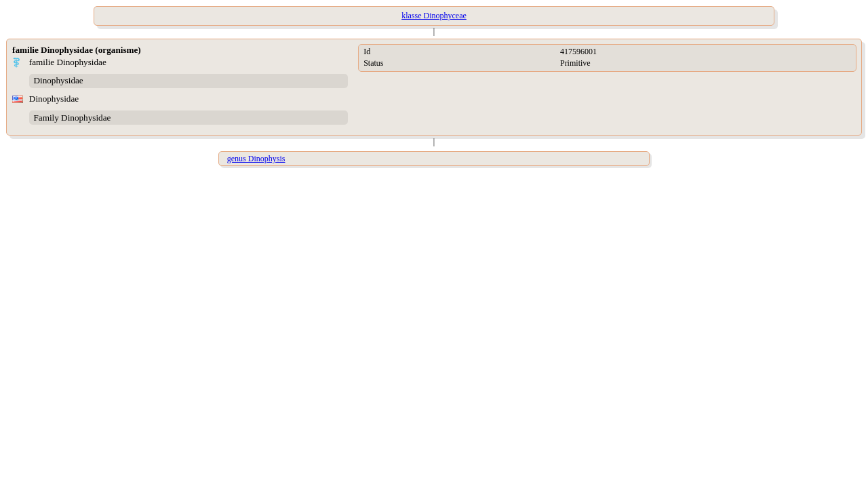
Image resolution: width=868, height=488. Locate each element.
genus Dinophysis (256, 159)
